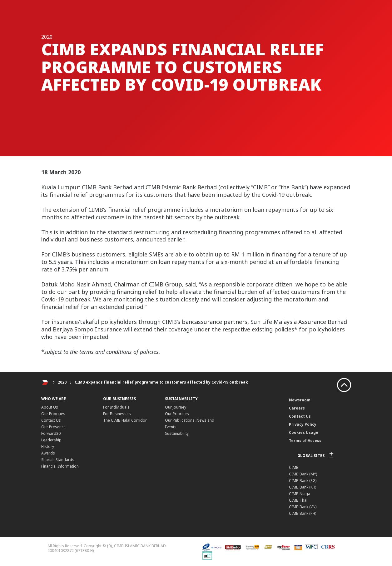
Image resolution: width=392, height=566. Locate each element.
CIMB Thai (298, 500)
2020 (62, 382)
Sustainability (177, 433)
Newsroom (300, 400)
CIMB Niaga (300, 494)
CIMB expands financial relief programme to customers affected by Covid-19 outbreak (161, 382)
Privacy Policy (303, 424)
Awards (48, 453)
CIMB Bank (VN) (303, 507)
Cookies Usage (304, 432)
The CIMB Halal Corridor (125, 420)
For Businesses (117, 414)
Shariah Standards (58, 460)
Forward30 (51, 433)
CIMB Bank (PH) (303, 513)
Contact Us (51, 420)
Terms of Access (305, 441)
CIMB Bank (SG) (303, 481)
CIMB (294, 467)
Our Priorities (53, 414)
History (48, 447)
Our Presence (53, 427)
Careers (297, 408)
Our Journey (176, 407)
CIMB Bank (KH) (303, 487)
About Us (50, 407)
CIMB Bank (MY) (303, 474)
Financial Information (60, 466)
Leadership (51, 440)
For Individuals (116, 407)
